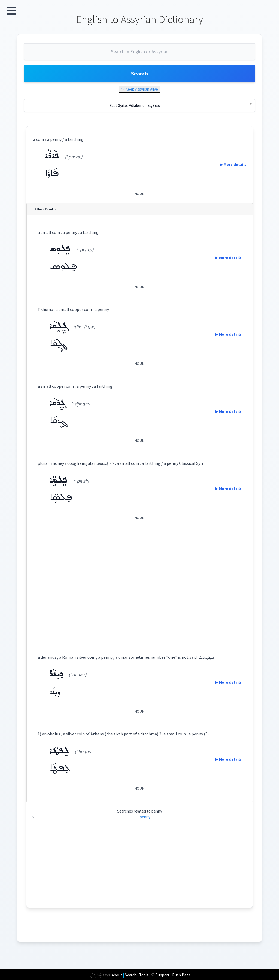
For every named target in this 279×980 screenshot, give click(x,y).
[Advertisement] (140, 586)
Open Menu (11, 11)
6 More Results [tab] (44, 209)
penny (145, 817)
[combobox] (139, 54)
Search (139, 73)
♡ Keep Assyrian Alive (139, 89)
